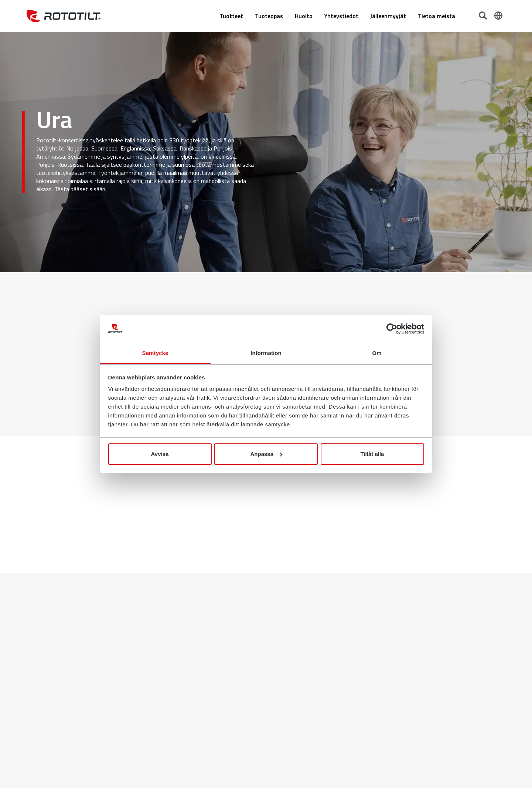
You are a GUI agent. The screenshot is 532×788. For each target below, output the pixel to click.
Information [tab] (266, 353)
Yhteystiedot (341, 16)
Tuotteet (231, 16)
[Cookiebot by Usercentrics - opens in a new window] (392, 329)
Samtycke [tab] (155, 353)
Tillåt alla (372, 454)
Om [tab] (377, 353)
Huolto (304, 16)
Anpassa (266, 454)
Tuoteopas (269, 16)
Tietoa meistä (436, 16)
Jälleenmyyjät (388, 16)
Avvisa (160, 454)
